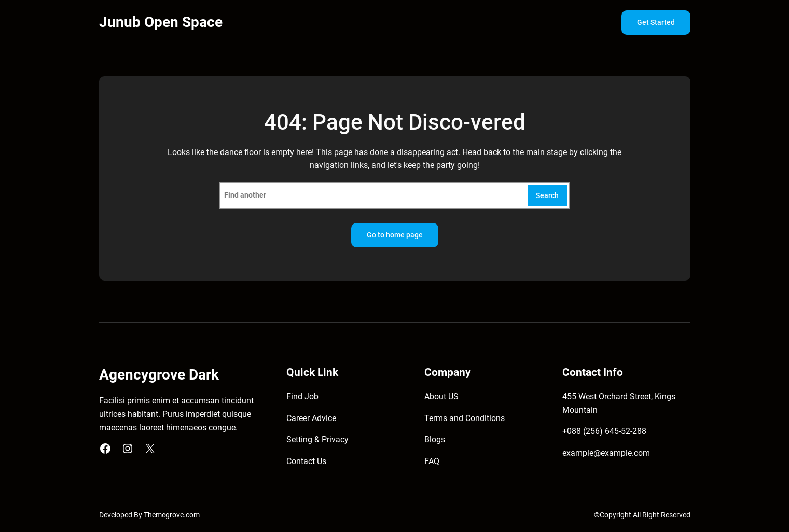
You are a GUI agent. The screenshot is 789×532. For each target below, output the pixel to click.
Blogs (435, 439)
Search (547, 196)
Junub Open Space (161, 22)
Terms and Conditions (465, 418)
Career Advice (311, 418)
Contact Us (306, 461)
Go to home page (395, 235)
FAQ (432, 461)
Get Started (656, 23)
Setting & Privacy (317, 439)
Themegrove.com (172, 515)
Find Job (302, 396)
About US (441, 396)
